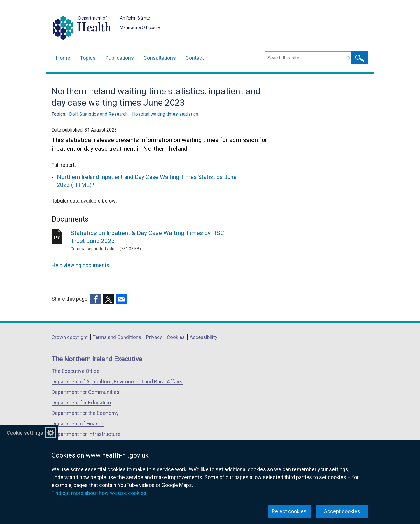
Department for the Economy (85, 413)
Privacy (154, 337)
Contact (195, 58)
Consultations (160, 58)
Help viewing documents (80, 265)
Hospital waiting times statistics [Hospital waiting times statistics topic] (165, 114)
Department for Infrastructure (86, 434)
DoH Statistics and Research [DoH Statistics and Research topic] (98, 114)
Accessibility (203, 337)
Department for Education (81, 403)
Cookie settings (25, 433)
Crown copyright (70, 337)
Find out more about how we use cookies (99, 493)
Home (63, 58)
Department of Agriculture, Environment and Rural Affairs (117, 382)
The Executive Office (76, 371)
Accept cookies (342, 511)
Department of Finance (78, 424)
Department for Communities (86, 392)
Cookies (176, 337)
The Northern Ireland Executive (97, 359)
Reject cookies (289, 511)
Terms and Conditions (117, 337)
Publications (120, 58)
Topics (88, 58)
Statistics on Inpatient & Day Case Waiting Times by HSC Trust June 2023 (154, 241)
